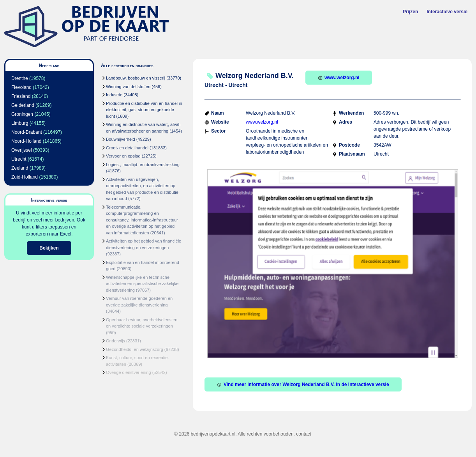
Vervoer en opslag (123, 156)
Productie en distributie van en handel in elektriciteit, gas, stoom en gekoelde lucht (144, 110)
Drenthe (20, 78)
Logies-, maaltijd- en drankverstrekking (143, 165)
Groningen (22, 114)
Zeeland (20, 168)
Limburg (20, 123)
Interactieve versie (447, 12)
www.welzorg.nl (339, 78)
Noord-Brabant (27, 132)
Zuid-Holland (25, 177)
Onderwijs (115, 341)
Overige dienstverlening (129, 372)
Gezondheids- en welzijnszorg (135, 349)
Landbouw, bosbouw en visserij (136, 78)
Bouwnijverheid (121, 139)
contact (304, 434)
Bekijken (49, 248)
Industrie (114, 95)
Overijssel (22, 150)
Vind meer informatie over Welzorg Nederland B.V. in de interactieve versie (303, 384)
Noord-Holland (26, 141)
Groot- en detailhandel (127, 148)
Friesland (21, 96)
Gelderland (23, 105)
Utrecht (19, 159)
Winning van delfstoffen (128, 87)
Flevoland (21, 87)
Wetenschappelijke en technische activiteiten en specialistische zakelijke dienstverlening (142, 284)
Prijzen (410, 12)
